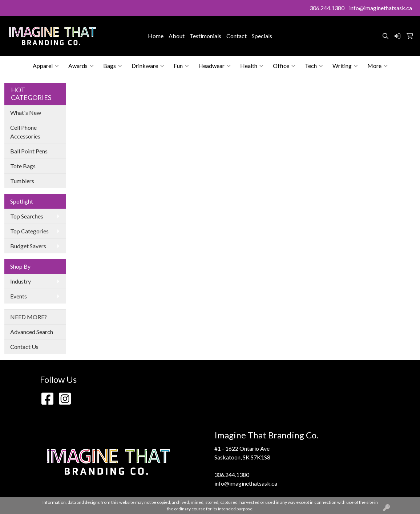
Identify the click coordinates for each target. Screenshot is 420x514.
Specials (262, 36)
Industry (21, 281)
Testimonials (205, 36)
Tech (314, 66)
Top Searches (27, 216)
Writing (345, 66)
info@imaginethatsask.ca (381, 8)
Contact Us (24, 347)
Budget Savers (28, 246)
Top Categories (29, 231)
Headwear (215, 66)
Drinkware (148, 66)
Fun (181, 66)
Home (156, 36)
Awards (81, 66)
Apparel (46, 66)
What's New (26, 113)
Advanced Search (32, 332)
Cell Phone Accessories (25, 132)
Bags (113, 66)
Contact (237, 36)
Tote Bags (23, 166)
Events (19, 296)
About (177, 36)
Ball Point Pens (29, 151)
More (377, 66)
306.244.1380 (327, 8)
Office (284, 66)
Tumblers (22, 181)
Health (252, 66)
